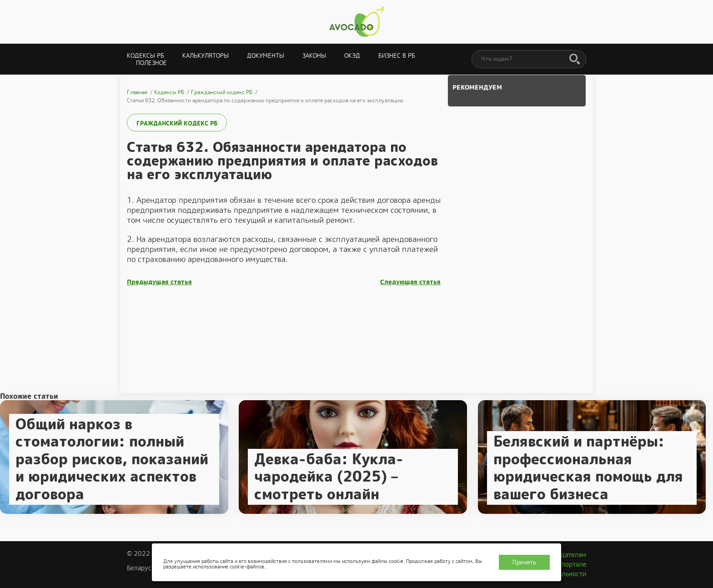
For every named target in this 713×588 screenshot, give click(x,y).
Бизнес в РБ (397, 56)
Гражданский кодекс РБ (177, 123)
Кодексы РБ (146, 56)
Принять (524, 562)
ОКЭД (352, 56)
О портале (571, 564)
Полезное (151, 63)
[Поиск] (575, 60)
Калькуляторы (206, 56)
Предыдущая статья (159, 282)
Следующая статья (410, 282)
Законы (314, 56)
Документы (266, 56)
